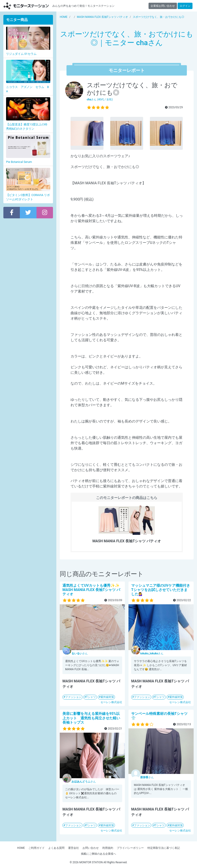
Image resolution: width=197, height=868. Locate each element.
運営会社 (73, 848)
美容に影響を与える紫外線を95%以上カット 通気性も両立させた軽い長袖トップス (91, 718)
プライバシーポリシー (130, 848)
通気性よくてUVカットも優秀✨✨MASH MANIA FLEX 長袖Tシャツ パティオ (91, 590)
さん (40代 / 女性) (100, 99)
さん (80, 653)
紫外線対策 (107, 697)
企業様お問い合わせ (163, 6)
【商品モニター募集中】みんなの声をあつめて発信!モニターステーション (26, 6)
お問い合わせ (91, 848)
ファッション (73, 697)
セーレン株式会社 (111, 702)
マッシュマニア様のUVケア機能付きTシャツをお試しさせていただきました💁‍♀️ (161, 590)
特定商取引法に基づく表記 (164, 848)
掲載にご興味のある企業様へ (98, 854)
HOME (21, 848)
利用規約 (108, 848)
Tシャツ (91, 697)
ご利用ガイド (37, 848)
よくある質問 (56, 848)
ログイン (185, 6)
